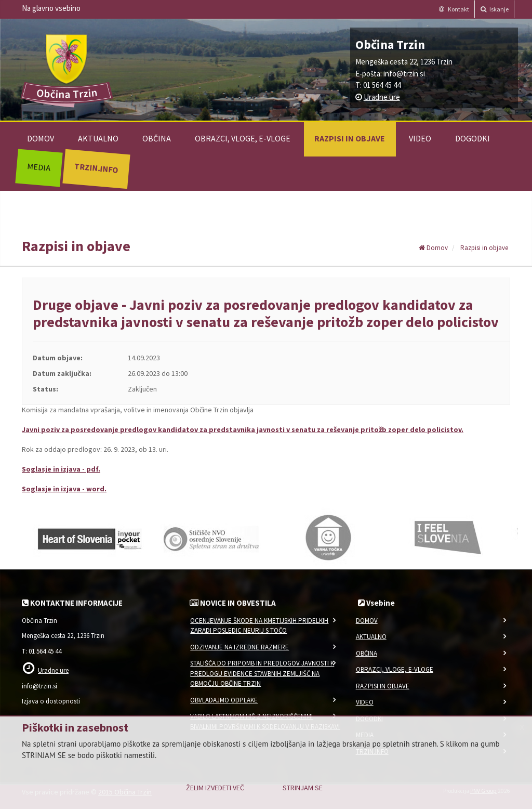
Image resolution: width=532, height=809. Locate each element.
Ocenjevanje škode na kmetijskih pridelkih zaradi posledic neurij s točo (259, 626)
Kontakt (454, 9)
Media (39, 167)
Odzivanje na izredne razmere (240, 647)
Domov (41, 138)
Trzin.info (96, 168)
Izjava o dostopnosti (51, 701)
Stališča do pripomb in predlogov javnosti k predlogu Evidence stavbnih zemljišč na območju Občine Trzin (262, 673)
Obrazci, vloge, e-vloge (243, 138)
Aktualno (98, 138)
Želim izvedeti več (215, 788)
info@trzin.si (404, 74)
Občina (157, 138)
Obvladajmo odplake (224, 700)
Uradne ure (382, 97)
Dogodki (473, 138)
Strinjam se (303, 788)
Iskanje (495, 9)
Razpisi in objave (350, 138)
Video (420, 138)
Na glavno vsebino (51, 8)
